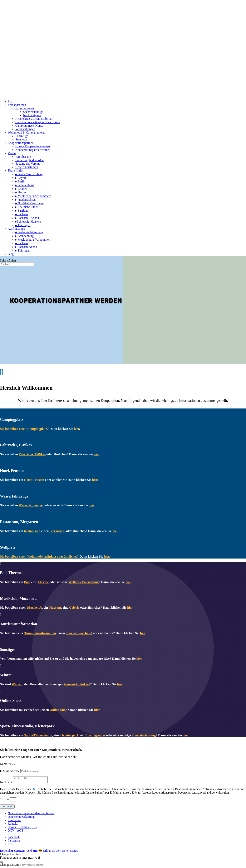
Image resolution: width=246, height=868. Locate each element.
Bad (27, 582)
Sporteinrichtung (144, 735)
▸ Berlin (20, 181)
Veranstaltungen (25, 129)
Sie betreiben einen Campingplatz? (24, 429)
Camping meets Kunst (29, 126)
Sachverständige (33, 112)
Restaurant (32, 531)
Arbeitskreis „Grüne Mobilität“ (35, 119)
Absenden (7, 808)
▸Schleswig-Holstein (28, 222)
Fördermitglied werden (30, 160)
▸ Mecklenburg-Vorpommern (33, 196)
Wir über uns (23, 157)
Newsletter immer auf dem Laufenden (31, 814)
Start (11, 101)
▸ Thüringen (23, 225)
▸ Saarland (22, 211)
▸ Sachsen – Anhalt (27, 218)
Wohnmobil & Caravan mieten (27, 132)
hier (77, 429)
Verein (12, 153)
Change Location (11, 866)
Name (4, 764)
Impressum (15, 821)
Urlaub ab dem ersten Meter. (60, 852)
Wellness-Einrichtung (84, 582)
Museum (55, 608)
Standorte (21, 139)
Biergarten (57, 531)
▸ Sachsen (22, 214)
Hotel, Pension (34, 480)
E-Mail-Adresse (10, 771)
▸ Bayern (21, 178)
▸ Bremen (21, 189)
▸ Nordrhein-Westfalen (30, 203)
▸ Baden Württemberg (29, 174)
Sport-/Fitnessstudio (38, 735)
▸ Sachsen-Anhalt (26, 247)
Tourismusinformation (40, 633)
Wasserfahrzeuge (31, 505)
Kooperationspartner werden (33, 150)
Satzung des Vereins (28, 164)
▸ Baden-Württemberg (29, 232)
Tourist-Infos (16, 170)
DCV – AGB (16, 832)
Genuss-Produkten (77, 684)
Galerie (74, 608)
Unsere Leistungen (27, 167)
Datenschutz (8, 790)
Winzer (17, 684)
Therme (43, 582)
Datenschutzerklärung (21, 818)
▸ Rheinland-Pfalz (27, 207)
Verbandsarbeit (17, 105)
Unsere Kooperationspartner (33, 146)
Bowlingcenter (95, 735)
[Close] (2, 863)
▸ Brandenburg (25, 185)
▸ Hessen (21, 192)
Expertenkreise (25, 108)
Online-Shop (58, 710)
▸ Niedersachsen (25, 200)
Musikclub (35, 608)
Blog (11, 254)
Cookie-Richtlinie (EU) (22, 828)
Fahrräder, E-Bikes (32, 454)
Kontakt (13, 825)
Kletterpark (70, 735)
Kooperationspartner (20, 143)
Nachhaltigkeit (32, 115)
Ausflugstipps (16, 229)
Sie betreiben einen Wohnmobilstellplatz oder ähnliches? (39, 557)
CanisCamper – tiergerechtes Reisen (38, 122)
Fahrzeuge (22, 136)
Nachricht (6, 783)
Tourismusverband (79, 633)
